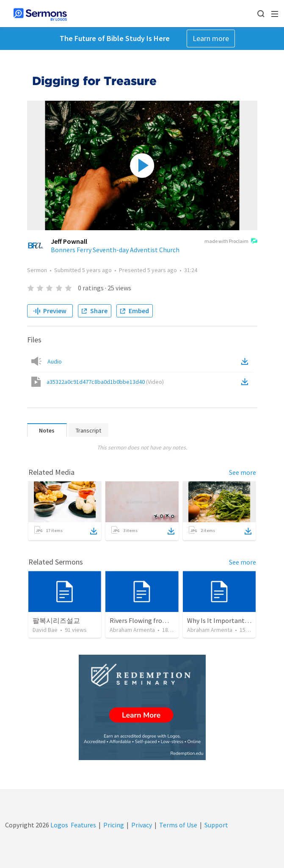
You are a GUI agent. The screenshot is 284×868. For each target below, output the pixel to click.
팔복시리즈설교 (56, 620)
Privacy (142, 825)
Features (83, 825)
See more (243, 472)
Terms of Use (178, 825)
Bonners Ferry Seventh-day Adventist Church (115, 250)
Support (216, 825)
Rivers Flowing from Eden (147, 620)
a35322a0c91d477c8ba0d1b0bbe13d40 (105, 382)
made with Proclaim (231, 242)
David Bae (45, 630)
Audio (55, 361)
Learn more (211, 38)
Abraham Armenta (132, 630)
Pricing (114, 825)
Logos (59, 825)
